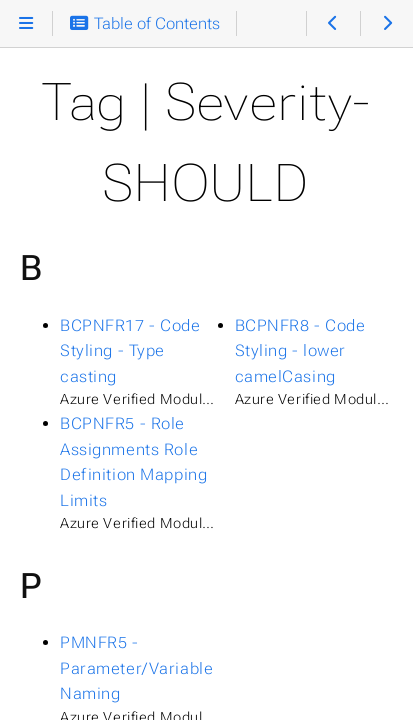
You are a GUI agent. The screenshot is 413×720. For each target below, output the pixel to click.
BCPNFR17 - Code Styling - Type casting (130, 351)
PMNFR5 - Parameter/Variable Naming (136, 668)
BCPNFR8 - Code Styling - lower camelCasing (300, 351)
